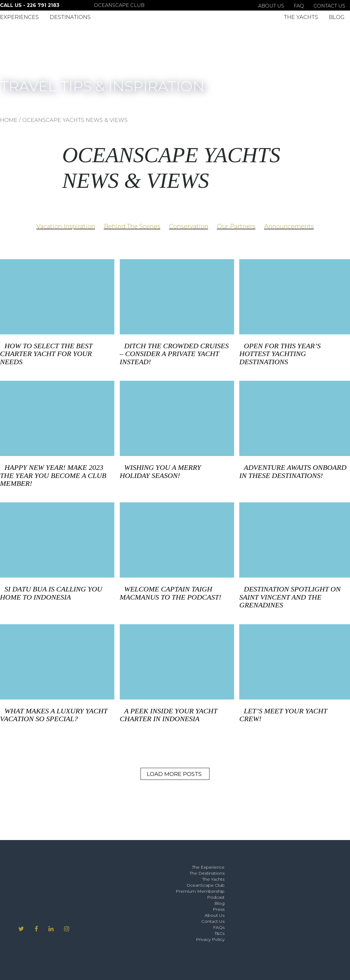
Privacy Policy (210, 939)
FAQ (299, 6)
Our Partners (236, 226)
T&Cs (220, 933)
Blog (337, 17)
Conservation (189, 226)
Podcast (216, 897)
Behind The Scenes (132, 226)
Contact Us (329, 6)
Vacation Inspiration (66, 226)
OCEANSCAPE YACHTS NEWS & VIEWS (75, 120)
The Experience (208, 867)
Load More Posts (174, 774)
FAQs (219, 927)
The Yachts (301, 17)
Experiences (19, 17)
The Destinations (207, 873)
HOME (9, 120)
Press (219, 909)
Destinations (70, 17)
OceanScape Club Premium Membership (200, 888)
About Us (271, 6)
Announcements (289, 226)
